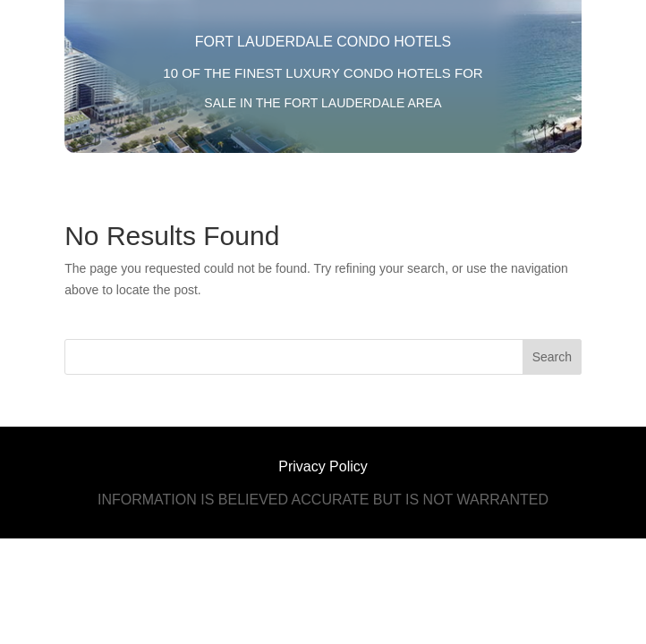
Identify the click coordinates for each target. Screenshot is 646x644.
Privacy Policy (323, 466)
